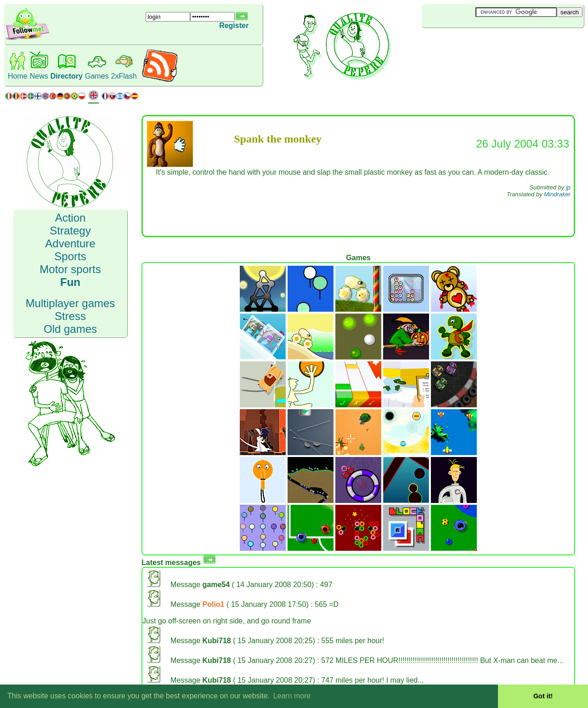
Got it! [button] (543, 696)
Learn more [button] (292, 696)
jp (568, 187)
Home (18, 76)
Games (97, 76)
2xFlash (124, 76)
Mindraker (557, 194)
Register (234, 26)
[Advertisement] (476, 43)
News (39, 76)
